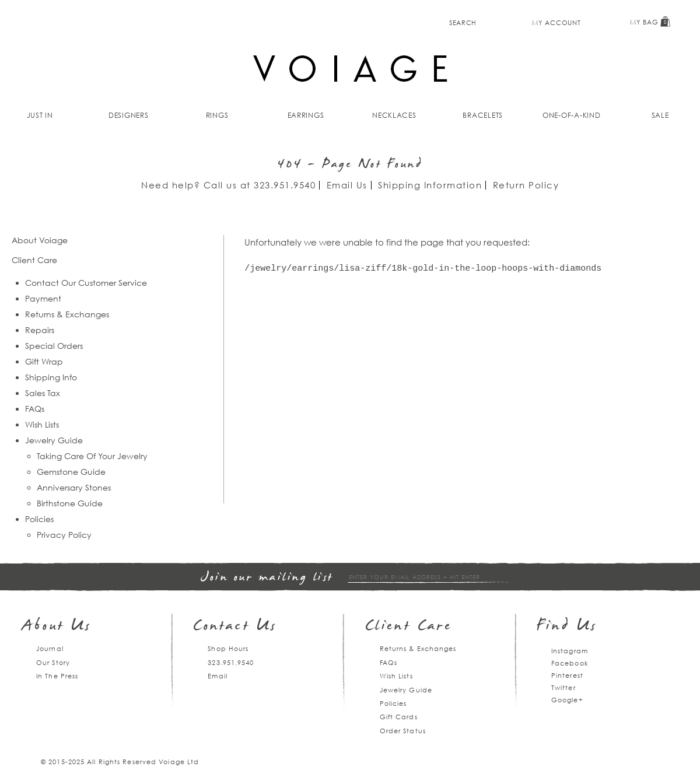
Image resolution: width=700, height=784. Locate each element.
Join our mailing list (267, 578)
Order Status (403, 731)
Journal (50, 648)
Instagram (570, 651)
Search (463, 22)
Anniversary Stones (74, 487)
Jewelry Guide (54, 440)
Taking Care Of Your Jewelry (92, 456)
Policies (39, 519)
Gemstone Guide (71, 472)
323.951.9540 (285, 185)
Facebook (570, 663)
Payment (43, 298)
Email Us (347, 185)
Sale (660, 115)
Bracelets (483, 115)
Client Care (409, 627)
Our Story (53, 662)
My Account (556, 22)
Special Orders (54, 346)
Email (218, 676)
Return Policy (526, 185)
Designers (129, 115)
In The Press (57, 676)
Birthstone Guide (70, 503)
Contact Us (235, 627)
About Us (57, 627)
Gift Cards (399, 717)
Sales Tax (43, 393)
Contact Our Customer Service (86, 283)
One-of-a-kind (572, 115)
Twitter (563, 687)
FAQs (35, 409)
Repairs (40, 330)
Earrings (306, 115)
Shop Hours (228, 648)
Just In (40, 115)
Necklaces (394, 115)
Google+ (567, 700)
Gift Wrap (44, 361)
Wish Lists (42, 424)
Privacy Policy (64, 535)
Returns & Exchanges (67, 314)
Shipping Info (51, 377)
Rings (217, 115)
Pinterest (567, 675)
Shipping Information (430, 185)
